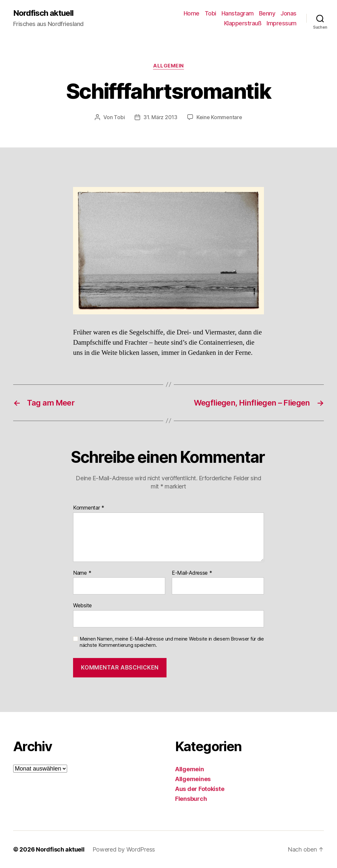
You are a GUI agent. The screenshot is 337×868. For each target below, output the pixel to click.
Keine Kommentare (219, 117)
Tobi (210, 13)
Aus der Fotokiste (200, 789)
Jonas (288, 13)
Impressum (282, 23)
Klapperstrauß (243, 23)
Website (82, 605)
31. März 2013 (160, 117)
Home (192, 13)
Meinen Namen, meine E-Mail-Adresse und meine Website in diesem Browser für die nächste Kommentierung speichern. (172, 642)
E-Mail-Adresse (192, 573)
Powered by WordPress (124, 849)
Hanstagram (238, 13)
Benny (267, 13)
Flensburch (191, 799)
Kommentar (89, 508)
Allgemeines (193, 779)
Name (82, 573)
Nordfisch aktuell (43, 13)
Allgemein (168, 66)
